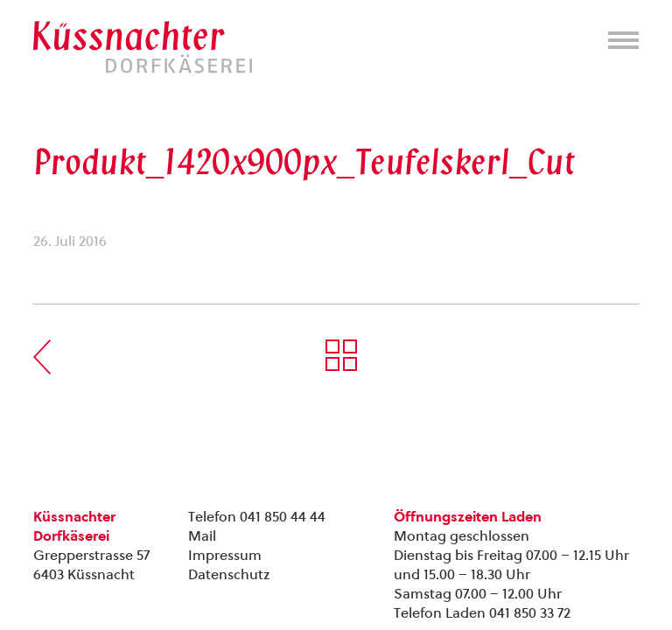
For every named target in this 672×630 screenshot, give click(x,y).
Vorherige (42, 357)
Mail (202, 536)
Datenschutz (229, 574)
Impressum (225, 555)
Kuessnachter (143, 47)
